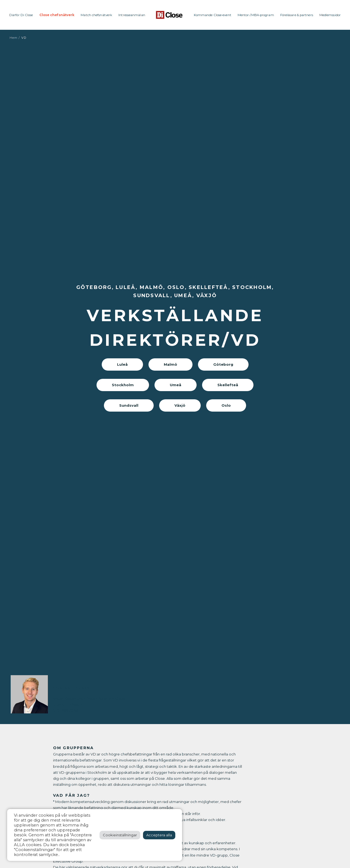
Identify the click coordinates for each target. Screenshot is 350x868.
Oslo (226, 405)
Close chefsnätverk (57, 15)
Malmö (170, 364)
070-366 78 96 (66, 710)
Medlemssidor (330, 15)
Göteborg (223, 364)
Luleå (122, 364)
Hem (14, 38)
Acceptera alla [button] (159, 835)
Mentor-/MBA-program (256, 15)
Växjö (180, 405)
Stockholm (123, 385)
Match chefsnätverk (96, 15)
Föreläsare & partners (297, 15)
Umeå (176, 385)
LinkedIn (75, 704)
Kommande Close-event (213, 15)
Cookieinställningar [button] (120, 835)
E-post (59, 704)
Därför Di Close (21, 15)
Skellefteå (228, 385)
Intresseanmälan (132, 15)
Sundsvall (129, 405)
